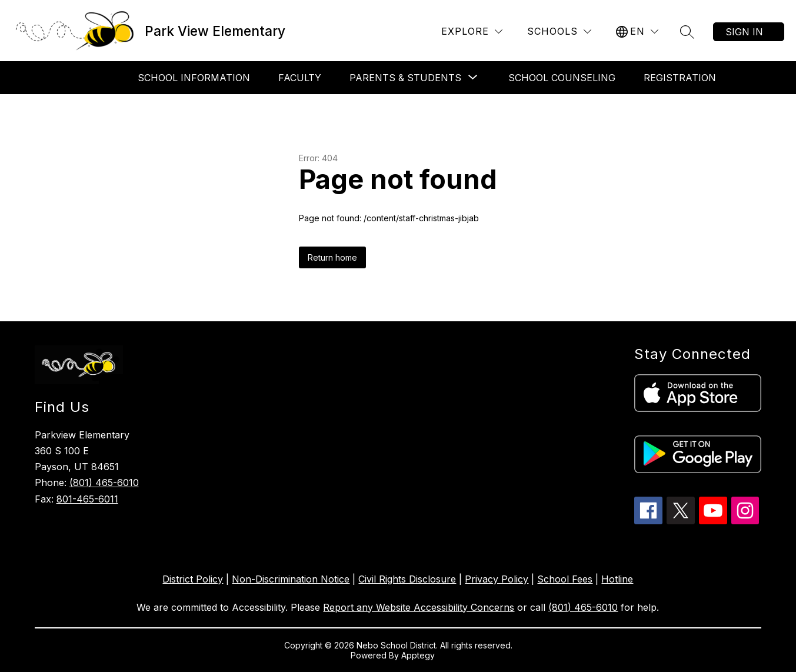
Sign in (744, 32)
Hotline (617, 579)
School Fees (565, 579)
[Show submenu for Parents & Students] (405, 78)
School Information (194, 78)
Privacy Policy (497, 579)
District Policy (193, 579)
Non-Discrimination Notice (291, 579)
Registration (680, 78)
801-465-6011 (87, 499)
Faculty (300, 78)
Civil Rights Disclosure (407, 579)
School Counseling (562, 78)
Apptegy (419, 655)
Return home (332, 257)
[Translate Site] (637, 31)
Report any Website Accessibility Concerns (419, 607)
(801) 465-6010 (104, 483)
